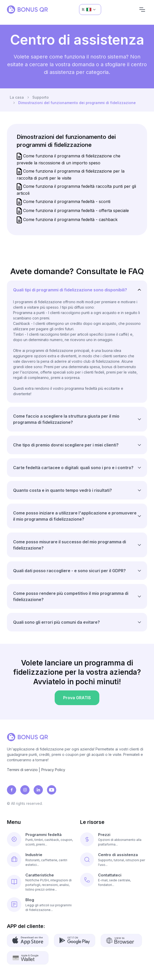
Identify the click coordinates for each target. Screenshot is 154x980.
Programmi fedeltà (44, 835)
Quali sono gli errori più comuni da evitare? (56, 622)
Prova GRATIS (77, 699)
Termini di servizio (22, 770)
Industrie (34, 855)
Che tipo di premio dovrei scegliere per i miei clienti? (66, 445)
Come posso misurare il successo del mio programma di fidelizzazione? (70, 545)
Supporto (41, 97)
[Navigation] (142, 10)
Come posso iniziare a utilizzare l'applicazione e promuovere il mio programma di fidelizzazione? (75, 516)
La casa (17, 97)
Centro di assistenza (118, 855)
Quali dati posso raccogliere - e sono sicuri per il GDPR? (69, 571)
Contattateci (110, 875)
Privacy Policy (53, 770)
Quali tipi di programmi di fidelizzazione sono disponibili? (70, 290)
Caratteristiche (40, 875)
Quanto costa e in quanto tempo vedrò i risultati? (62, 490)
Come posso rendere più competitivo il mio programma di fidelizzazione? (71, 596)
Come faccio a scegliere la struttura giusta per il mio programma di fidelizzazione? (66, 419)
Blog (30, 900)
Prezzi (104, 835)
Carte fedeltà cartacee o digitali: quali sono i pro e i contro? (73, 468)
